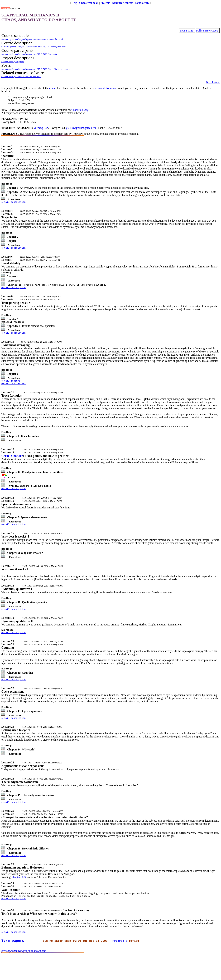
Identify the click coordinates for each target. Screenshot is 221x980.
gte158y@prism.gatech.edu (81, 128)
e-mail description (13, 203)
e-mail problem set (13, 390)
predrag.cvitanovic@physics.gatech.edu (23, 975)
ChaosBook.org (80, 110)
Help (74, 3)
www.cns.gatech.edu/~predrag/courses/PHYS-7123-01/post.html (31, 69)
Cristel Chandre (12, 463)
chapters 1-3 (19, 898)
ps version (66, 69)
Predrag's (120, 965)
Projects (105, 3)
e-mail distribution (106, 88)
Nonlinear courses (123, 3)
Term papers (14, 965)
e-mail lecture (11, 386)
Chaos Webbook (89, 3)
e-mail (53, 88)
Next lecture (142, 3)
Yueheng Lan (41, 128)
